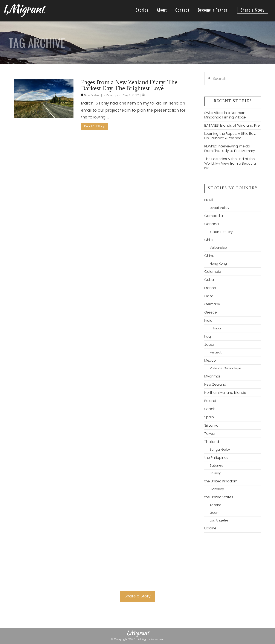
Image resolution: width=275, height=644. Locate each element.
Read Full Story (94, 126)
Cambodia (214, 216)
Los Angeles (219, 520)
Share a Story (138, 596)
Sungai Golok (220, 450)
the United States (219, 497)
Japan (210, 345)
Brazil (209, 200)
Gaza (209, 296)
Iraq (208, 336)
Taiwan (210, 434)
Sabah (210, 409)
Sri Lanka (211, 425)
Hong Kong (218, 264)
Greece (211, 312)
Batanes (216, 465)
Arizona (215, 505)
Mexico (210, 360)
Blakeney (217, 489)
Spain (209, 417)
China (209, 256)
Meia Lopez (112, 95)
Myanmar (212, 376)
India (208, 320)
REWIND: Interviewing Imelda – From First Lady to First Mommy (230, 148)
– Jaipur (216, 328)
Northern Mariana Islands (225, 393)
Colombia (213, 272)
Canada (212, 224)
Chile (209, 240)
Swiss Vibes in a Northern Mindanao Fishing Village (225, 115)
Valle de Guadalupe (225, 368)
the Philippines (216, 458)
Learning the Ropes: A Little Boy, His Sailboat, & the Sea (230, 136)
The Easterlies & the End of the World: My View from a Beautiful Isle (230, 163)
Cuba (209, 280)
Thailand (212, 442)
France (210, 288)
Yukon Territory (221, 232)
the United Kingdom (221, 481)
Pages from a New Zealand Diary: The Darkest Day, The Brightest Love (129, 85)
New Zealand (92, 95)
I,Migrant (24, 9)
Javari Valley (219, 208)
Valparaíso (218, 248)
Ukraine (210, 528)
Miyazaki (216, 352)
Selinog (215, 473)
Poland (210, 401)
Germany (212, 304)
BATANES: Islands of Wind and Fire (232, 125)
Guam (215, 513)
